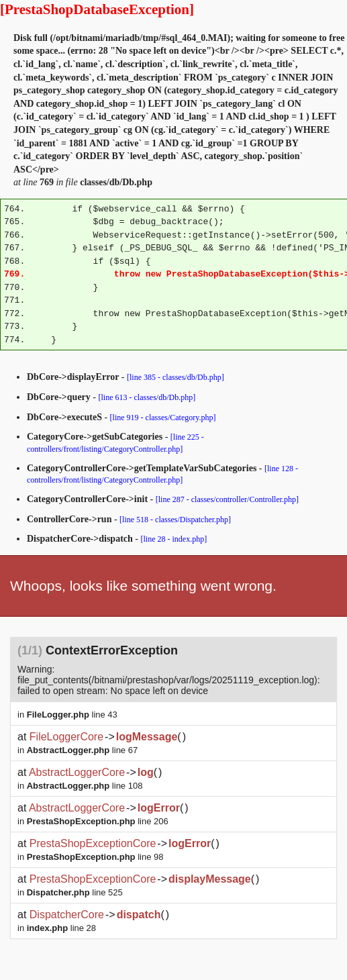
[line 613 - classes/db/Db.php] (147, 397)
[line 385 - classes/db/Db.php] (176, 377)
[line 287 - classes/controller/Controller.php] (227, 499)
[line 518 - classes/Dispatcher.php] (175, 520)
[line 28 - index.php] (174, 539)
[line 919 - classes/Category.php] (163, 418)
